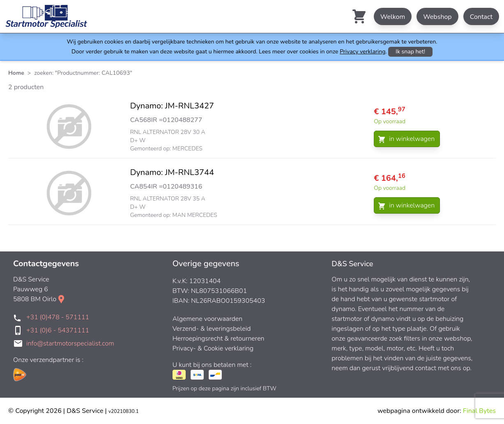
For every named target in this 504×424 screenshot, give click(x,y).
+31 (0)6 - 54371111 (58, 330)
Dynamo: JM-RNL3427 (172, 106)
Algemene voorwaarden (208, 319)
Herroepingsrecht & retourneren (219, 339)
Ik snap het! (410, 52)
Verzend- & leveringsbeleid (212, 329)
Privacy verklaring (362, 52)
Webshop (437, 17)
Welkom (393, 17)
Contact (481, 17)
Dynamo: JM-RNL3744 (172, 172)
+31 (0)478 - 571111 (58, 317)
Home (16, 73)
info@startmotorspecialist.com (70, 343)
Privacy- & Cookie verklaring (213, 348)
